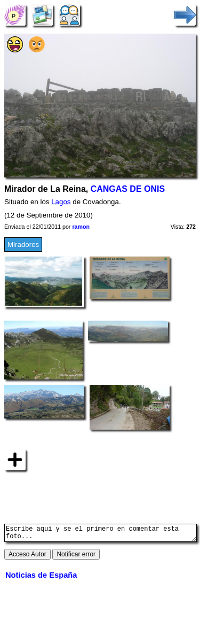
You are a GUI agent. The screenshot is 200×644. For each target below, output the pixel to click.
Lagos (61, 202)
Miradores (23, 245)
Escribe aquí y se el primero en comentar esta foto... (101, 534)
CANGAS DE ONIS (128, 189)
